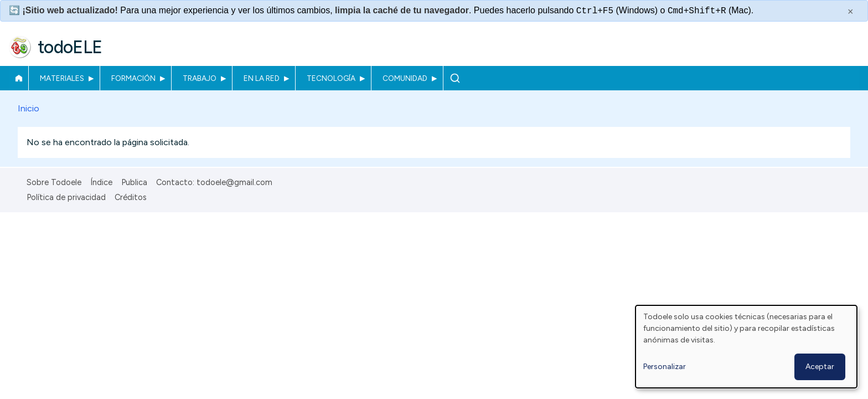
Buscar (455, 78)
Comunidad (405, 78)
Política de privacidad (66, 197)
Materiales (62, 78)
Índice (101, 182)
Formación (133, 78)
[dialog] (746, 347)
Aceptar (820, 367)
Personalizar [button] (665, 367)
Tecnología (331, 78)
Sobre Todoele (54, 182)
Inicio (19, 78)
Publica (134, 182)
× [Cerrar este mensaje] (851, 12)
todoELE (70, 47)
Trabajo (200, 78)
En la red (262, 78)
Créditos (131, 197)
